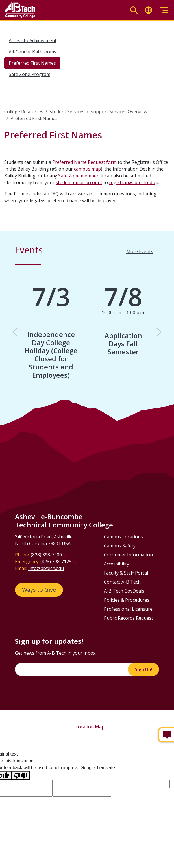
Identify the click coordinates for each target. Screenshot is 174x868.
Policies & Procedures (127, 600)
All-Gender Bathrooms (32, 52)
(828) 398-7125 (56, 562)
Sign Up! (143, 669)
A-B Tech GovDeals (124, 591)
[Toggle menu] (164, 10)
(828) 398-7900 (46, 555)
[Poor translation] (21, 775)
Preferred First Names (32, 63)
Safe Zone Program (30, 74)
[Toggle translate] (149, 10)
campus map (87, 169)
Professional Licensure (128, 609)
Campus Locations (123, 537)
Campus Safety (120, 546)
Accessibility (117, 564)
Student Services (67, 112)
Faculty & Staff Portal (126, 573)
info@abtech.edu (46, 568)
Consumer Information (128, 555)
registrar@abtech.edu (132, 182)
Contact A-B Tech (122, 582)
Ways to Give (39, 590)
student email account (79, 182)
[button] (15, 332)
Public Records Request (129, 618)
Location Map (90, 727)
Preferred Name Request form (84, 162)
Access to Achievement (33, 40)
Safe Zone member (78, 176)
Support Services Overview (119, 112)
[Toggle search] (134, 10)
